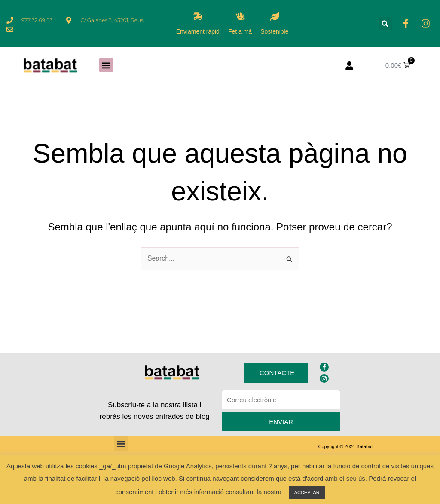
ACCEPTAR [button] (307, 492)
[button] (385, 23)
